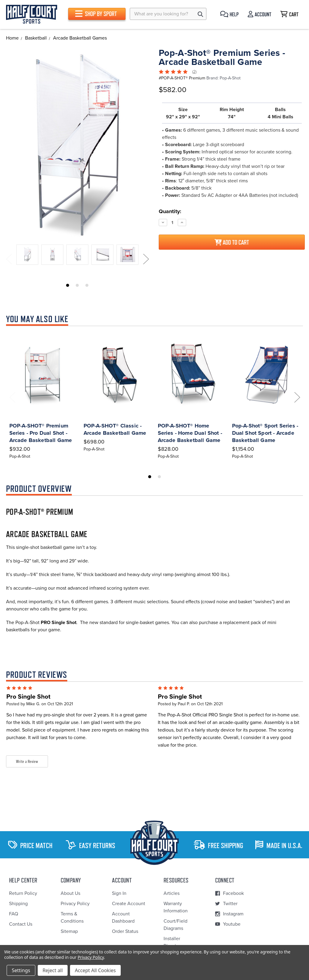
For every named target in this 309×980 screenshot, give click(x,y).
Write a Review (27, 761)
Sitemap (69, 931)
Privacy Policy (75, 904)
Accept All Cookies (95, 970)
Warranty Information (176, 907)
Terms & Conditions (72, 918)
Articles (172, 893)
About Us (70, 893)
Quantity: (170, 211)
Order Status (125, 931)
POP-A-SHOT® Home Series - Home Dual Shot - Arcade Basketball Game (190, 433)
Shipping (18, 904)
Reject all (53, 970)
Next (146, 259)
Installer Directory (173, 942)
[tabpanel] (27, 256)
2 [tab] (77, 285)
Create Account (129, 904)
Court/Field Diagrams (175, 925)
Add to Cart (232, 242)
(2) (194, 72)
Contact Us (21, 924)
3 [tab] (87, 285)
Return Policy (23, 893)
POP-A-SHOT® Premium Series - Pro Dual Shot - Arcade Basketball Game (41, 433)
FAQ (14, 914)
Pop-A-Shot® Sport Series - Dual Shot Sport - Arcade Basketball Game (265, 433)
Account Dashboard (123, 918)
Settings (21, 970)
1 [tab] (68, 285)
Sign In (119, 893)
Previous (9, 259)
